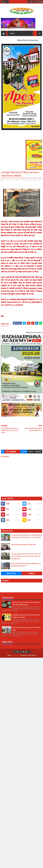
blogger (24, 452)
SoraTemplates (16, 655)
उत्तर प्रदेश (38, 180)
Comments (32, 573)
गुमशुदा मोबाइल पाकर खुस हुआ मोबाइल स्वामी (24, 544)
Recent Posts (11, 573)
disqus (31, 452)
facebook (38, 452)
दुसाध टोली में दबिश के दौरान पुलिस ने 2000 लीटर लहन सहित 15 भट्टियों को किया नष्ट (26, 565)
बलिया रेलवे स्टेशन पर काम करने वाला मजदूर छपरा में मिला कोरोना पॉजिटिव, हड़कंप (26, 603)
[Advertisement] (22, 441)
